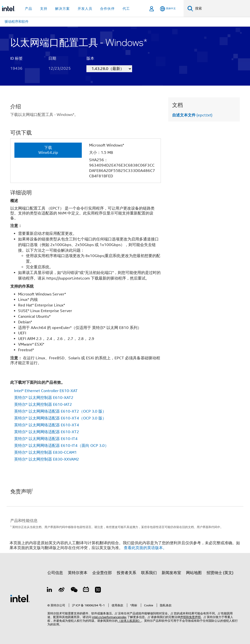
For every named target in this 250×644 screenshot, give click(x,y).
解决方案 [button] (62, 9)
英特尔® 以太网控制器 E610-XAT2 (44, 398)
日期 (52, 58)
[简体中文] (168, 9)
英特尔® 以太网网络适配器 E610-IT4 (46, 439)
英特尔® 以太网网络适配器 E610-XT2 (47, 432)
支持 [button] (44, 9)
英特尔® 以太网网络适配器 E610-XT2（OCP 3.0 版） (60, 411)
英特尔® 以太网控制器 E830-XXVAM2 (47, 459)
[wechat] (74, 590)
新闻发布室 (171, 573)
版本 (90, 58)
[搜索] (190, 8)
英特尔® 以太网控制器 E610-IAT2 (43, 405)
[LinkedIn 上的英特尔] (50, 590)
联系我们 (149, 573)
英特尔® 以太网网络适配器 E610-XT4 (47, 425)
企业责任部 (102, 573)
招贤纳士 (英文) (220, 573)
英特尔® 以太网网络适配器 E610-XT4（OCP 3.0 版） (60, 418)
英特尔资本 (78, 573)
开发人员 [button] (85, 9)
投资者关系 (126, 573)
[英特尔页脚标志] (20, 598)
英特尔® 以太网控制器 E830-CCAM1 (46, 452)
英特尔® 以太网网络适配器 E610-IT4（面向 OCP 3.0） (61, 446)
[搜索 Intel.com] (222, 9)
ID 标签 (16, 58)
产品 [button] (29, 9)
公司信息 (55, 573)
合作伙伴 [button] (107, 9)
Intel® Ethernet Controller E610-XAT (46, 391)
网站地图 (194, 573)
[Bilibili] (86, 590)
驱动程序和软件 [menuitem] (17, 22)
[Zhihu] (98, 590)
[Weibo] (62, 590)
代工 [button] (126, 9)
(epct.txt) (192, 115)
